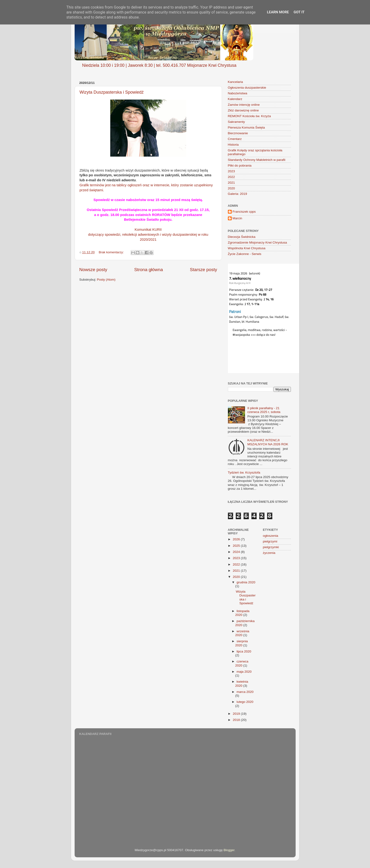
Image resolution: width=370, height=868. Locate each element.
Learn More (278, 12)
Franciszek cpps (244, 212)
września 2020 (242, 633)
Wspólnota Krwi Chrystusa (247, 248)
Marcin (238, 218)
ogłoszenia (271, 536)
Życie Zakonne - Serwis (245, 254)
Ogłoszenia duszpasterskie (247, 88)
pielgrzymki (271, 547)
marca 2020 (245, 692)
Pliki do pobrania (240, 165)
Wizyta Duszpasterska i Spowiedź (112, 92)
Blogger (229, 850)
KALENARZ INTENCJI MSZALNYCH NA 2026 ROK (268, 442)
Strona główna (149, 270)
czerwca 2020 (242, 663)
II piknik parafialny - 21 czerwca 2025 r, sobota (264, 410)
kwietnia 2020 (242, 683)
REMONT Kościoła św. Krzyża (249, 116)
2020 (231, 188)
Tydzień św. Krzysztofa (244, 472)
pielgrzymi (270, 541)
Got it (299, 12)
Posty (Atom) (106, 280)
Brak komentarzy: (112, 252)
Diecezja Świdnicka (242, 237)
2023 (231, 171)
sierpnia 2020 (242, 643)
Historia (233, 145)
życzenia (269, 553)
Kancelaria (235, 82)
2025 (237, 546)
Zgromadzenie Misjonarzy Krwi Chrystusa (257, 242)
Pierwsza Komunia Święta (246, 127)
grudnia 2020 (246, 582)
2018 (237, 720)
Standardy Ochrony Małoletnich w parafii (257, 160)
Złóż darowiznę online (243, 110)
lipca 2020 (244, 651)
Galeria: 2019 (238, 194)
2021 (231, 183)
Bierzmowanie (238, 133)
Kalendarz (235, 99)
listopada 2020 (242, 613)
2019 (237, 714)
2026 (237, 539)
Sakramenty (236, 122)
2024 (237, 552)
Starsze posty (203, 270)
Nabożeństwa (238, 93)
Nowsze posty (93, 270)
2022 (231, 177)
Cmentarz (235, 139)
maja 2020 (244, 672)
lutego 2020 (245, 702)
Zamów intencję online (244, 105)
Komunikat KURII (148, 230)
